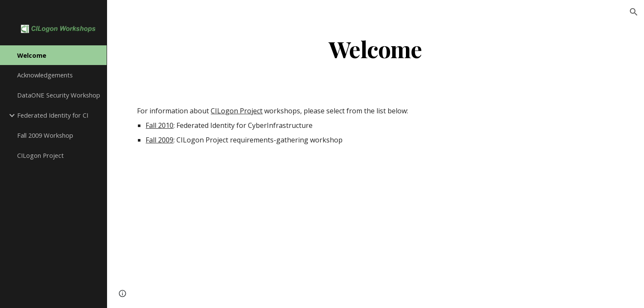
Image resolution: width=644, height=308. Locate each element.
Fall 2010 (160, 125)
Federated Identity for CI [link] (53, 115)
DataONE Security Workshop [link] (59, 95)
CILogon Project (237, 111)
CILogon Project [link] (40, 155)
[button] (634, 12)
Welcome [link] (32, 55)
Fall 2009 (160, 140)
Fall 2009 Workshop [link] (45, 135)
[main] (375, 49)
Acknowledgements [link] (45, 75)
